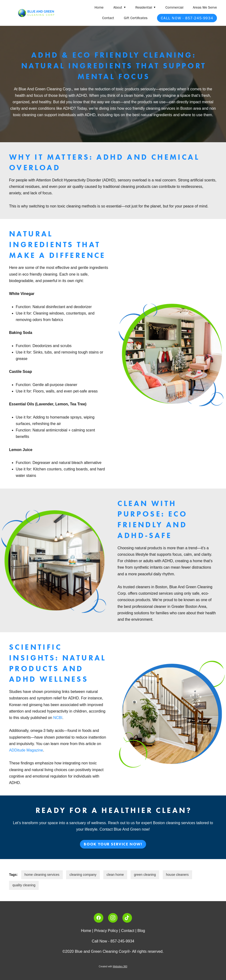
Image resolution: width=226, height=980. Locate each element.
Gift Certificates (136, 18)
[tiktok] (127, 918)
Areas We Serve (205, 7)
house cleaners (177, 875)
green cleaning (145, 875)
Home (99, 7)
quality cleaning (24, 885)
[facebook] (99, 918)
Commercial (174, 7)
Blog (141, 931)
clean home (115, 875)
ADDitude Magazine (26, 750)
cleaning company (83, 875)
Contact (108, 18)
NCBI (57, 718)
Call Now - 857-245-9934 (187, 18)
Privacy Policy (106, 931)
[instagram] (113, 918)
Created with (113, 966)
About (120, 7)
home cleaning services (42, 875)
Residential (145, 7)
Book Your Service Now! (113, 844)
